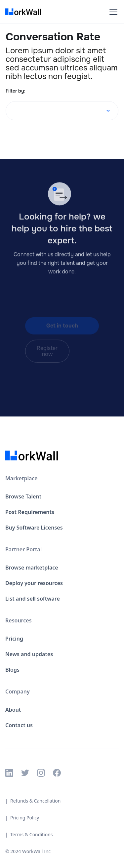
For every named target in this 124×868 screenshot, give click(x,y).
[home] (25, 12)
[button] (112, 12)
